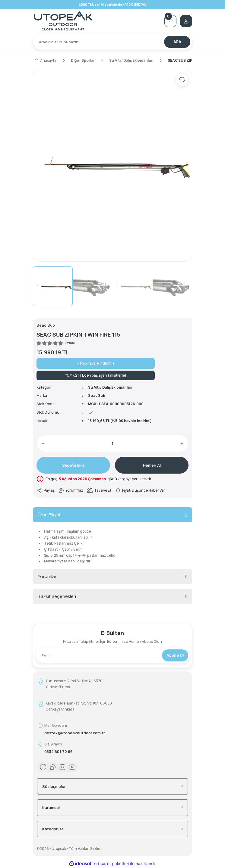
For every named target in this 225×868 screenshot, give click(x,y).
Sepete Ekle (73, 465)
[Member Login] (186, 21)
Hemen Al (152, 465)
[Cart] (170, 21)
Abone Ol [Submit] (175, 655)
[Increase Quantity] (182, 443)
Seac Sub (97, 395)
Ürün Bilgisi (49, 515)
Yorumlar (47, 576)
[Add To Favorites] (182, 80)
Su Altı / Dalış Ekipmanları (110, 387)
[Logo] (97, 21)
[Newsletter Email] (112, 655)
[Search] (112, 42)
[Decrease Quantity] (43, 443)
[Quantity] (112, 443)
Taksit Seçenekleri (57, 596)
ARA (177, 42)
